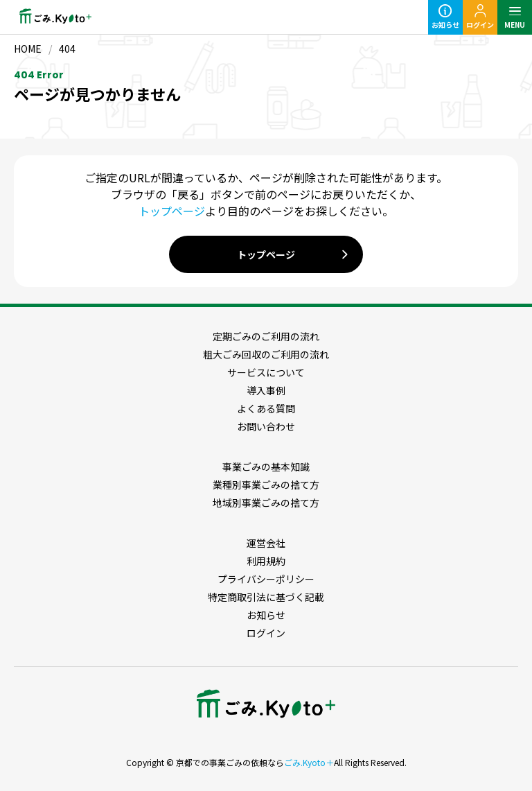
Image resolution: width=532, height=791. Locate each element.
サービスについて (266, 372)
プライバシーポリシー (266, 579)
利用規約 (266, 561)
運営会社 (266, 543)
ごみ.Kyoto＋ (309, 762)
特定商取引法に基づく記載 (266, 597)
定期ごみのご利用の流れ (266, 336)
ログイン (266, 633)
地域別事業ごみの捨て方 (266, 503)
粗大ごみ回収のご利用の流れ (266, 354)
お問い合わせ (266, 426)
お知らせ (266, 615)
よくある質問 (266, 408)
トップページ (172, 211)
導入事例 (266, 390)
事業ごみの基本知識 (266, 467)
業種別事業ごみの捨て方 (266, 485)
